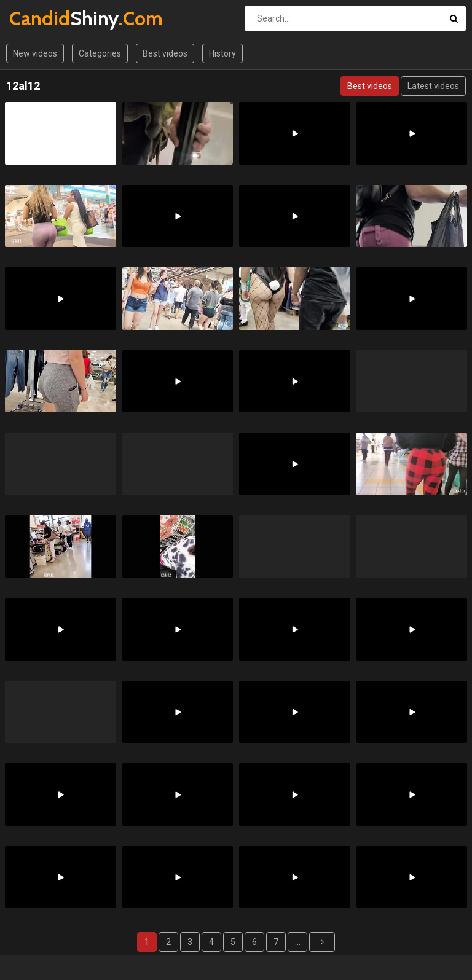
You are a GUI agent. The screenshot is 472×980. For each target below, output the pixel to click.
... (298, 942)
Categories (100, 53)
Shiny (41, 18)
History (222, 53)
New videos (35, 53)
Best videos (165, 53)
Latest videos (433, 86)
